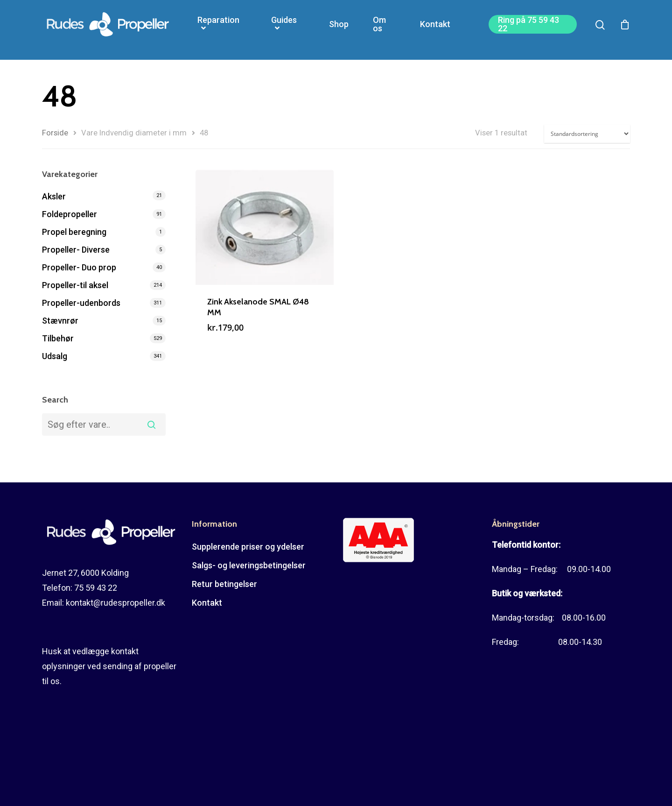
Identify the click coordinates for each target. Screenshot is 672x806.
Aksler (54, 196)
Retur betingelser (224, 584)
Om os (379, 30)
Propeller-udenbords (81, 303)
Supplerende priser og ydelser (248, 547)
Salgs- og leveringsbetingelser (249, 565)
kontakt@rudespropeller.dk (115, 603)
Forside (55, 133)
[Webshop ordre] (587, 134)
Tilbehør (58, 338)
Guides (284, 30)
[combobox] (104, 424)
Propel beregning (74, 232)
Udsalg (55, 356)
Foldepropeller (70, 214)
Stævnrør (60, 321)
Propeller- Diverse (76, 250)
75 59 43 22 (96, 588)
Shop (339, 30)
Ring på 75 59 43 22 (528, 30)
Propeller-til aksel (75, 285)
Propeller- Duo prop (79, 267)
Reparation (218, 30)
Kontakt (435, 30)
